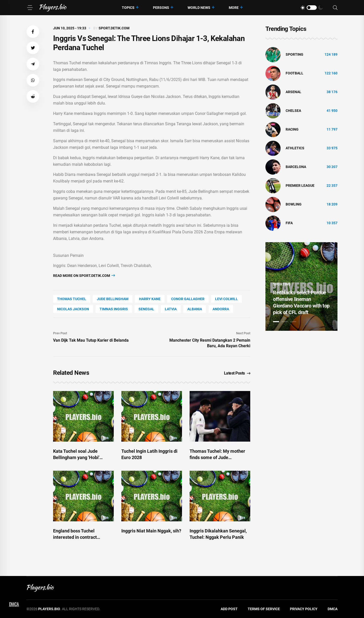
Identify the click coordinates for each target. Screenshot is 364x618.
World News (199, 8)
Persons (161, 8)
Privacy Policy (304, 609)
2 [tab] (285, 322)
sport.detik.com (114, 28)
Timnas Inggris (114, 309)
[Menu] (30, 8)
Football (294, 73)
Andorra (221, 309)
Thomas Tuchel (72, 299)
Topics (128, 8)
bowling (294, 204)
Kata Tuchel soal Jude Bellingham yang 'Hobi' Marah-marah (76, 457)
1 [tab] (276, 322)
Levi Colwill (226, 299)
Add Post (229, 609)
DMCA (333, 609)
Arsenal (293, 92)
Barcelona (296, 167)
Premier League (300, 186)
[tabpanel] (301, 286)
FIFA (289, 223)
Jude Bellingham (113, 299)
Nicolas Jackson (73, 309)
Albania (195, 309)
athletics (295, 148)
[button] (33, 32)
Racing (292, 129)
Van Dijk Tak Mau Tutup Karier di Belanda (91, 340)
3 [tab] (293, 322)
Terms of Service (264, 609)
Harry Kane (150, 299)
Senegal (146, 309)
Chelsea (293, 111)
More (234, 8)
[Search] (335, 8)
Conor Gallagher (188, 299)
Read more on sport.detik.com (84, 275)
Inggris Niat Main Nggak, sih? (151, 531)
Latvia (171, 309)
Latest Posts (237, 373)
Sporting (294, 54)
